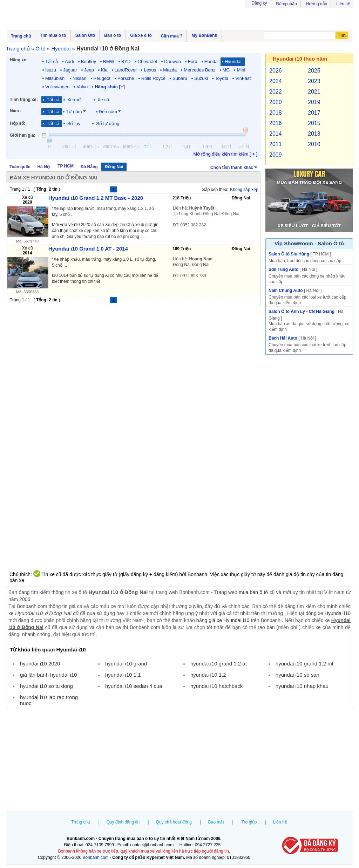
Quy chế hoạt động (174, 822)
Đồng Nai (114, 167)
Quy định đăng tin (123, 822)
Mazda (170, 70)
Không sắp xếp (244, 190)
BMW (109, 61)
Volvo (82, 87)
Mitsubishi (55, 78)
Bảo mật (216, 822)
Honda (211, 61)
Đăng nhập (287, 4)
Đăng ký (259, 3)
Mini (241, 70)
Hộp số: (18, 123)
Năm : (16, 111)
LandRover (126, 70)
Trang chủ (81, 822)
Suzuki (201, 78)
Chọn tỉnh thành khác (234, 167)
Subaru (180, 78)
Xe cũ (103, 100)
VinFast (243, 78)
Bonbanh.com (96, 857)
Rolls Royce (153, 78)
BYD (126, 61)
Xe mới (74, 100)
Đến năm (108, 112)
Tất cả (52, 61)
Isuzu (51, 70)
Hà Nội (44, 167)
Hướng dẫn (317, 4)
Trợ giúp (249, 822)
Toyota (222, 78)
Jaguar (70, 70)
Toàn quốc (20, 167)
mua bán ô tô (253, 592)
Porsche (126, 78)
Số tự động (108, 124)
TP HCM (66, 166)
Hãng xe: (19, 60)
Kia (104, 70)
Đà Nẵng (89, 167)
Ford (193, 61)
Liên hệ (343, 4)
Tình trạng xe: (24, 100)
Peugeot (102, 78)
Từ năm (74, 112)
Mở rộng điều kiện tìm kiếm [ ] (225, 154)
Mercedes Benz (199, 70)
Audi (69, 61)
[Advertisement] (179, 761)
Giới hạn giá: (23, 135)
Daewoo (172, 61)
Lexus (150, 70)
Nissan (80, 78)
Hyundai (233, 61)
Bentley (89, 61)
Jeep (89, 70)
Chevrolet (148, 61)
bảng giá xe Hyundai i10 (223, 620)
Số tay (74, 124)
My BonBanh (204, 35)
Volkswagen (57, 87)
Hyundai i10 (338, 613)
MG (226, 70)
